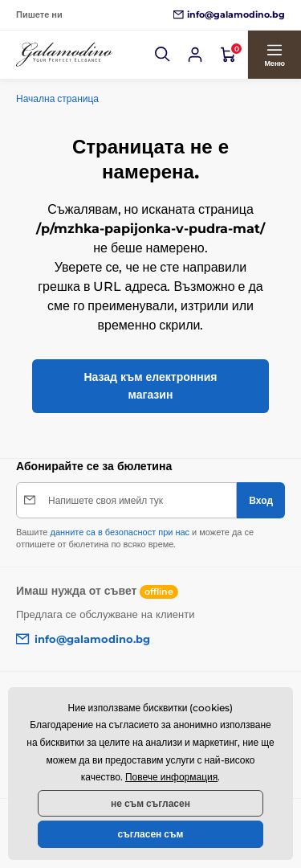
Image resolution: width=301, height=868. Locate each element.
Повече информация (171, 777)
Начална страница (57, 98)
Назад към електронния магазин (150, 386)
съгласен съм (151, 834)
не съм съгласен (150, 803)
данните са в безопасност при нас (120, 532)
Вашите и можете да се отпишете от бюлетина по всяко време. (135, 538)
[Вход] (195, 55)
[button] (163, 55)
